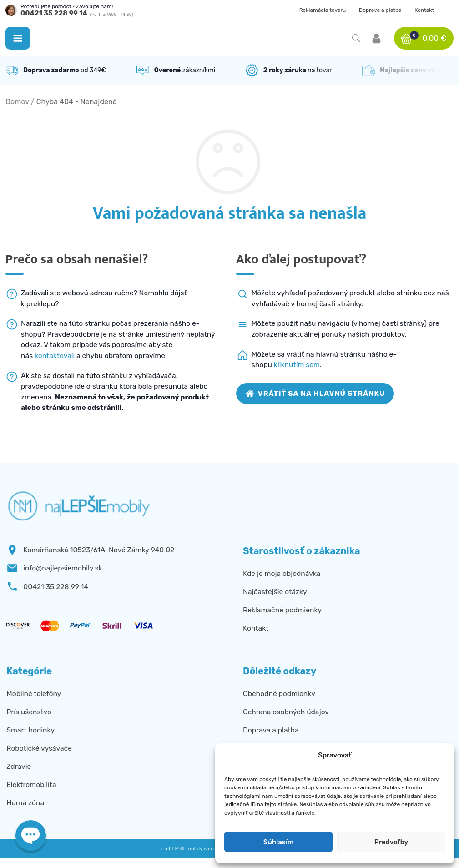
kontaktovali (55, 356)
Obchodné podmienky (279, 694)
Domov (17, 102)
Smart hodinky (30, 730)
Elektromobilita (31, 785)
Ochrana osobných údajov (286, 712)
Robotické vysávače (39, 748)
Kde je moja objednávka (282, 573)
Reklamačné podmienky (282, 610)
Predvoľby (391, 842)
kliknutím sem (297, 365)
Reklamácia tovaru (323, 10)
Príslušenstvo (29, 712)
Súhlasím (278, 842)
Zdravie (19, 766)
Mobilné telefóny (34, 694)
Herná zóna (25, 803)
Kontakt (424, 10)
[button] (18, 38)
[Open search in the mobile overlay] (356, 38)
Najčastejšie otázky (275, 592)
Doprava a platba (380, 10)
